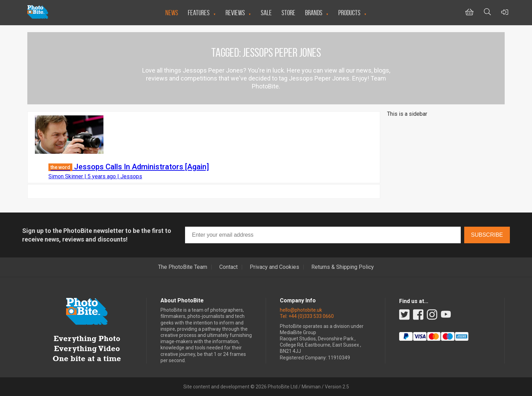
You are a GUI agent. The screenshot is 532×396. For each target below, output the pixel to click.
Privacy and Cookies (274, 267)
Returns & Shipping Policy (343, 267)
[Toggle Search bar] (487, 13)
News (172, 13)
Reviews (235, 13)
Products (349, 13)
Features (199, 13)
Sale (266, 13)
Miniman (311, 387)
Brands (314, 13)
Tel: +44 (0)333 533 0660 (307, 316)
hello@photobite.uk (301, 310)
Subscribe (487, 235)
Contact (228, 267)
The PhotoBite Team (183, 267)
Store (288, 13)
